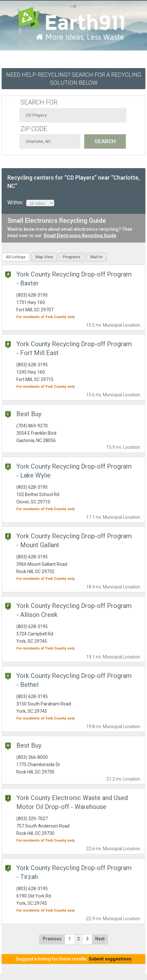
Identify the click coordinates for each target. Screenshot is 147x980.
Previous (52, 939)
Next (100, 939)
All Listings (16, 257)
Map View (44, 257)
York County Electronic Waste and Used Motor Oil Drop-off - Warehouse (72, 802)
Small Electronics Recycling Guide (80, 236)
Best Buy (29, 414)
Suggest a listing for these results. (74, 959)
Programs (72, 257)
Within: (31, 203)
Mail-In (96, 257)
